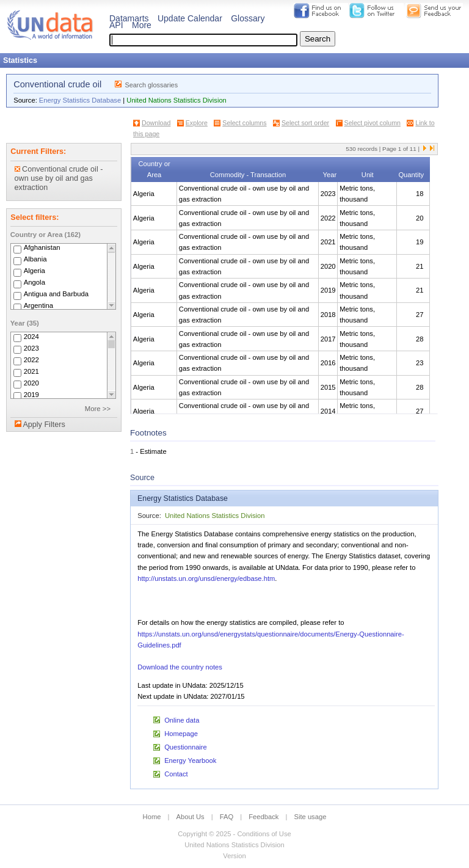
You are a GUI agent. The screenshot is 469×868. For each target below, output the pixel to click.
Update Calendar (190, 18)
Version (234, 856)
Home (152, 817)
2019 (31, 395)
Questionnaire (186, 747)
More (142, 25)
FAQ (227, 817)
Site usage (311, 817)
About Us (191, 817)
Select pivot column (373, 123)
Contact (176, 774)
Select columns (244, 123)
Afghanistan (42, 248)
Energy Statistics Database (80, 100)
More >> (98, 409)
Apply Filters (44, 425)
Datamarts (129, 18)
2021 (31, 371)
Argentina (39, 306)
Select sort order (305, 123)
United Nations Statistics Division (176, 100)
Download (156, 123)
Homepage (181, 734)
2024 (31, 337)
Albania (35, 260)
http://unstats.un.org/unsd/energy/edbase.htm (206, 578)
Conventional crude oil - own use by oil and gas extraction (59, 178)
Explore (197, 123)
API (116, 25)
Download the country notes (180, 667)
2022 (31, 360)
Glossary (248, 18)
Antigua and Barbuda (56, 294)
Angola (35, 283)
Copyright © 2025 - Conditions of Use (234, 834)
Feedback (264, 817)
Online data (182, 720)
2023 (31, 348)
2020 (31, 383)
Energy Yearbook (190, 760)
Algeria (35, 271)
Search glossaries (151, 85)
